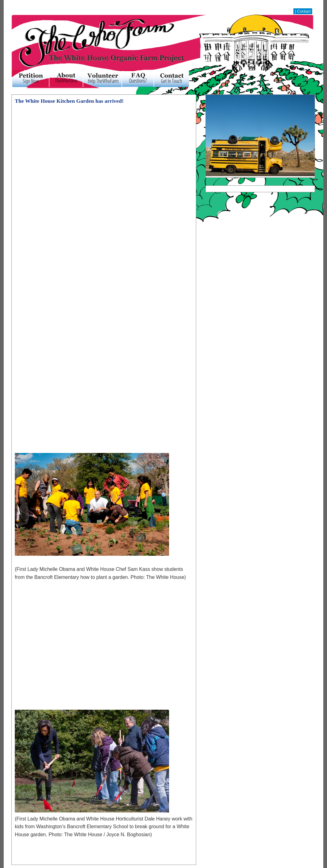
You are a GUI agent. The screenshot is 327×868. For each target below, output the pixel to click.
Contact (304, 11)
